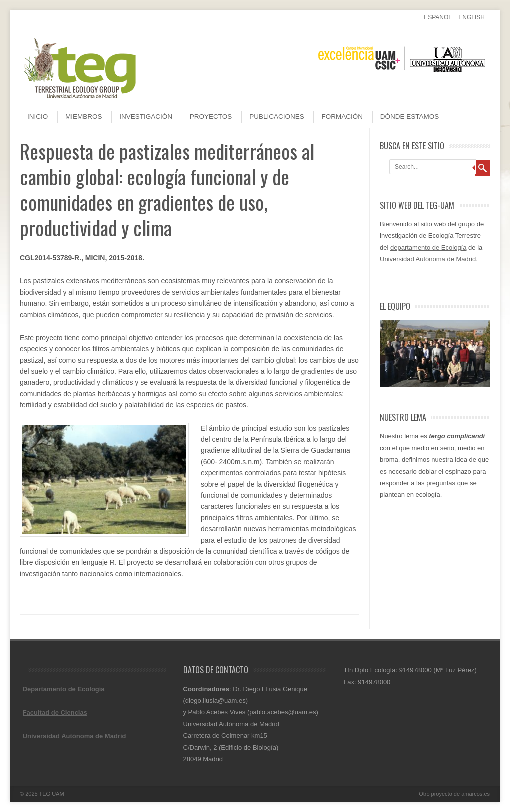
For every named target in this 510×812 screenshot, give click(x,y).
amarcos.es (476, 794)
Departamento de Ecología (64, 689)
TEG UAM (52, 794)
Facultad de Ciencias (55, 713)
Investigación (146, 116)
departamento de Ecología (429, 247)
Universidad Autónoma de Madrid (75, 736)
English (472, 17)
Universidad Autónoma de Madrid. (429, 259)
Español (438, 17)
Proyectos (211, 116)
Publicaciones (277, 116)
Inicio (38, 116)
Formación (342, 116)
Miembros (84, 116)
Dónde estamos (410, 116)
